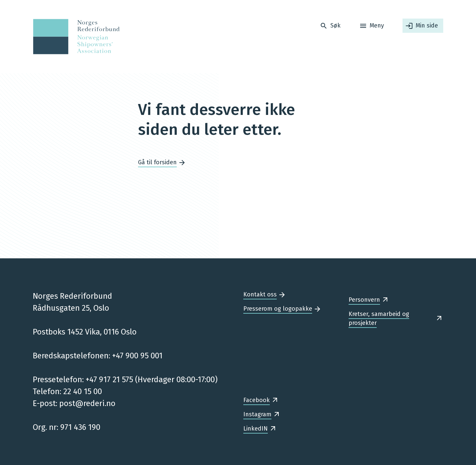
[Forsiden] (74, 37)
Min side (427, 26)
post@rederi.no (87, 403)
